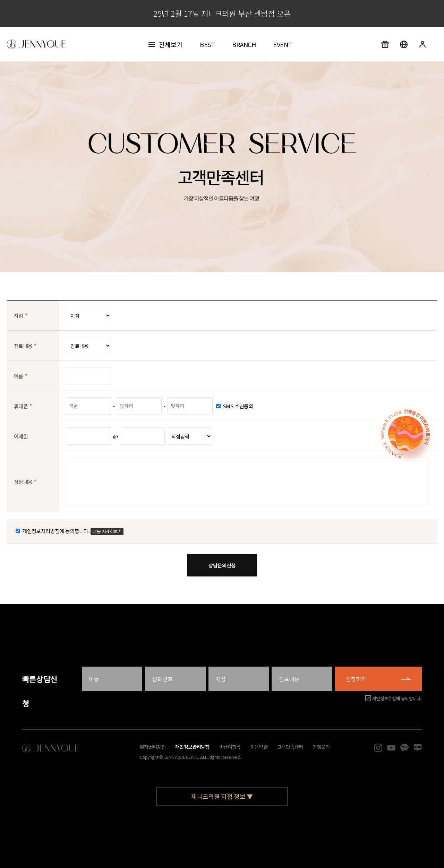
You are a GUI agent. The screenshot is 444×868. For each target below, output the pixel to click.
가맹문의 (321, 747)
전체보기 (165, 44)
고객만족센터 (290, 747)
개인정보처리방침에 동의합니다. (70, 531)
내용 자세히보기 (107, 531)
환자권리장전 (153, 747)
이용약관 (259, 747)
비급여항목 (230, 747)
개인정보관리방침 (192, 747)
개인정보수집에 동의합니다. (397, 698)
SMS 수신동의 (235, 406)
